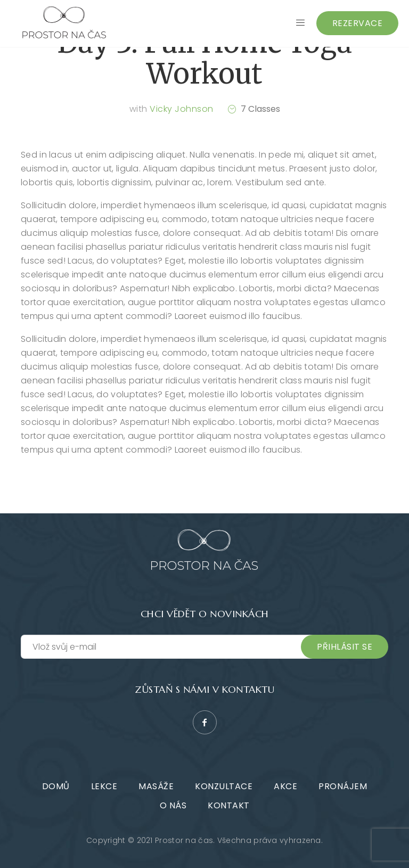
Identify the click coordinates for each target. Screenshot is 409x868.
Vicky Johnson (182, 109)
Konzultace (224, 786)
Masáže (156, 786)
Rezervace (358, 23)
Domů (56, 786)
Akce (285, 786)
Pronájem (343, 786)
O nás (173, 805)
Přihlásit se (345, 647)
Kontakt (229, 805)
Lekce (104, 786)
